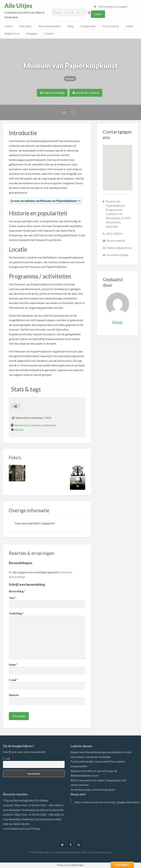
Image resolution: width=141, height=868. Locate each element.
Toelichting (16, 613)
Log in (98, 14)
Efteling (35, 828)
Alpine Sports (21, 824)
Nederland (49, 425)
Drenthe (36, 425)
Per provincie (111, 26)
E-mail (13, 680)
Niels (117, 322)
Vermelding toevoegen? (111, 7)
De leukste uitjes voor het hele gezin (93, 789)
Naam (13, 665)
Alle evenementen (49, 26)
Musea (70, 79)
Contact (49, 33)
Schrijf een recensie (86, 93)
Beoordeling (17, 591)
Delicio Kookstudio (51, 810)
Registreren (12, 33)
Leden (130, 26)
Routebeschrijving (117, 255)
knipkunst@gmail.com (119, 248)
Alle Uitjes (18, 6)
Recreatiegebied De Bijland (31, 800)
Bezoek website (116, 241)
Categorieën (88, 26)
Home (9, 26)
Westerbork (22, 425)
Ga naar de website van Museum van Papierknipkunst (44, 201)
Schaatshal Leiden (50, 819)
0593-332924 (114, 234)
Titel (12, 598)
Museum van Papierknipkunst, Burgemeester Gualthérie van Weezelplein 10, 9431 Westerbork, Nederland (118, 214)
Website (14, 695)
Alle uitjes (25, 26)
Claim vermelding (52, 93)
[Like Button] (16, 406)
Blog (70, 26)
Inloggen (32, 33)
